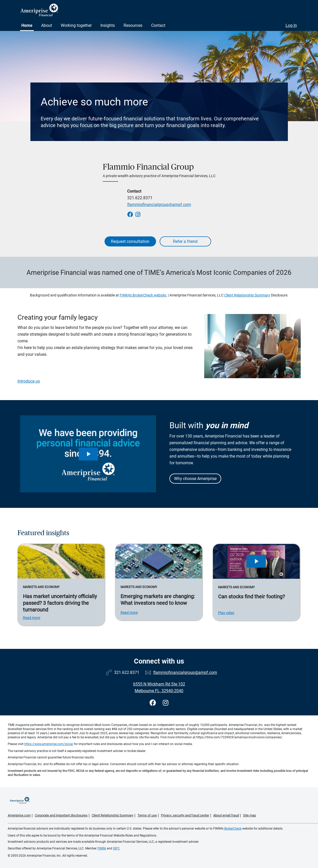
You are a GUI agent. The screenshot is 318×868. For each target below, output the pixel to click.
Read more (32, 618)
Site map (250, 815)
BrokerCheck (233, 829)
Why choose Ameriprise (195, 479)
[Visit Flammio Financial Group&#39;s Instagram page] (166, 703)
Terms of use (147, 815)
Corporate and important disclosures (61, 815)
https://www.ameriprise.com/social (49, 744)
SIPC (116, 848)
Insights (108, 25)
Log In (291, 25)
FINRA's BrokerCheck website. (143, 295)
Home (27, 25)
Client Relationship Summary (247, 295)
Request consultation (130, 241)
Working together (76, 25)
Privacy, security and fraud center (185, 815)
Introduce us (29, 381)
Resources (133, 25)
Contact (158, 25)
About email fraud (226, 815)
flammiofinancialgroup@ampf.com (159, 205)
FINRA (102, 848)
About (47, 25)
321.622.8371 (140, 198)
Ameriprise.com (19, 815)
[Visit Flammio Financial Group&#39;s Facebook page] (154, 703)
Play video (226, 613)
